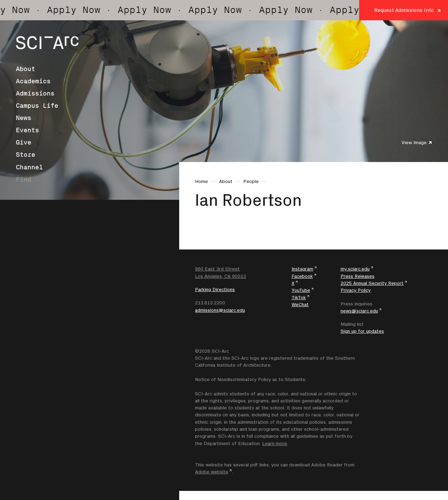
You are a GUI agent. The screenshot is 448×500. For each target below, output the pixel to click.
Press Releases (358, 276)
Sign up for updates (362, 331)
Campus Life (37, 106)
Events (27, 130)
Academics (33, 81)
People (251, 181)
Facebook (302, 276)
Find (23, 179)
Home (201, 181)
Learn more (275, 443)
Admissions (35, 93)
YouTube (301, 290)
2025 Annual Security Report (372, 283)
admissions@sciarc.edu (220, 310)
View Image (414, 142)
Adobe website (212, 472)
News (23, 118)
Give (23, 142)
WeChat (300, 304)
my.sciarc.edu (355, 269)
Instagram (302, 269)
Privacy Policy (356, 290)
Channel (29, 167)
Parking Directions (215, 289)
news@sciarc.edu (359, 311)
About (25, 69)
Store (25, 155)
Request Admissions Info (404, 10)
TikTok (299, 297)
